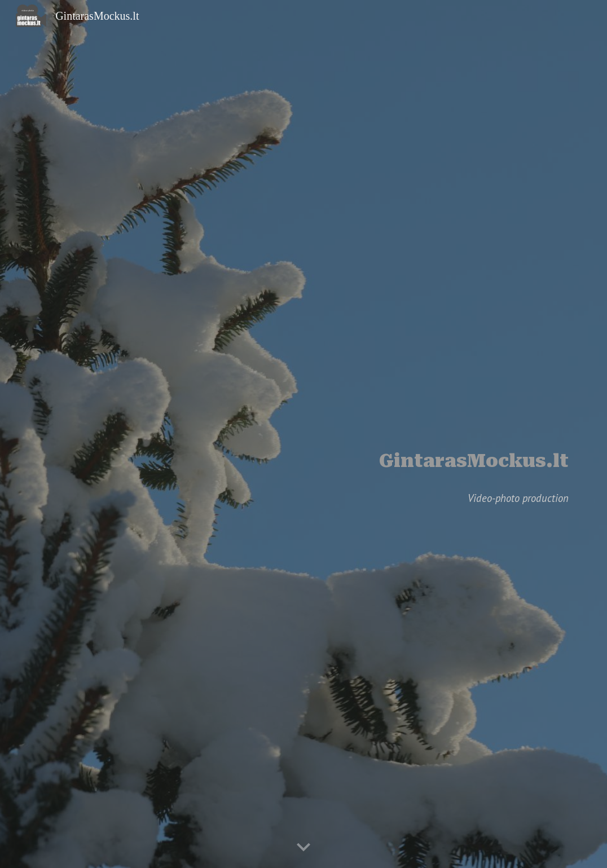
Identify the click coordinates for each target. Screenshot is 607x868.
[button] (303, 848)
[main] (303, 418)
